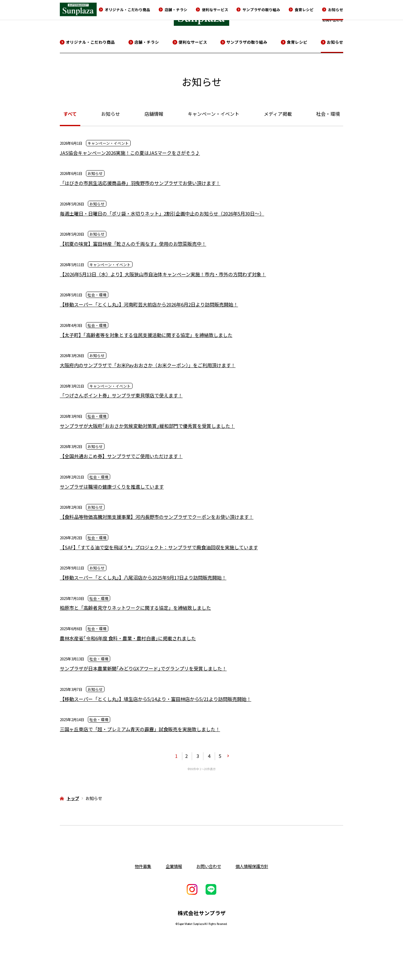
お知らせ (335, 42)
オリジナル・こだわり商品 (90, 42)
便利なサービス (193, 42)
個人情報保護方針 (252, 866)
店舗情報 (154, 114)
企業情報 (298, 12)
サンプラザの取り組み (247, 42)
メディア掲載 (278, 114)
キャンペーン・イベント (213, 114)
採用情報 (317, 12)
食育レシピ (297, 42)
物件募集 (336, 12)
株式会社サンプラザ (202, 913)
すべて (70, 114)
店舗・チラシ (147, 42)
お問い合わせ (333, 20)
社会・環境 (328, 114)
